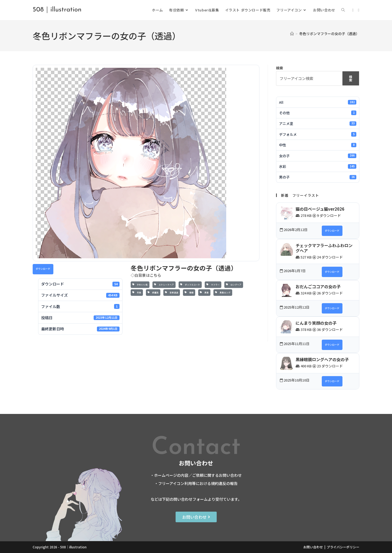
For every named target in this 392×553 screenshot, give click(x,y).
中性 (318, 145)
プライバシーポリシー (343, 547)
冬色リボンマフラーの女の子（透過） (329, 34)
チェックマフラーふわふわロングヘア (324, 248)
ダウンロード (43, 269)
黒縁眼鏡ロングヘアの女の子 (322, 359)
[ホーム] (292, 34)
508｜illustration (57, 10)
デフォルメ (318, 134)
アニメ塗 (318, 123)
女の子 (318, 156)
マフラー (213, 285)
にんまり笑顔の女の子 (316, 323)
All (318, 102)
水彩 (318, 166)
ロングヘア (234, 285)
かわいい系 (140, 285)
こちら (155, 275)
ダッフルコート (190, 285)
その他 (318, 113)
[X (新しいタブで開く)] (353, 10)
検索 (280, 68)
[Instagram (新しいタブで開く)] (359, 10)
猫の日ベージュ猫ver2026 (320, 209)
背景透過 (172, 292)
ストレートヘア (164, 285)
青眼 (189, 292)
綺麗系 (153, 292)
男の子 (318, 177)
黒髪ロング (223, 292)
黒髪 (204, 292)
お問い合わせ (313, 547)
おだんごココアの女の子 (318, 286)
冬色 (137, 292)
